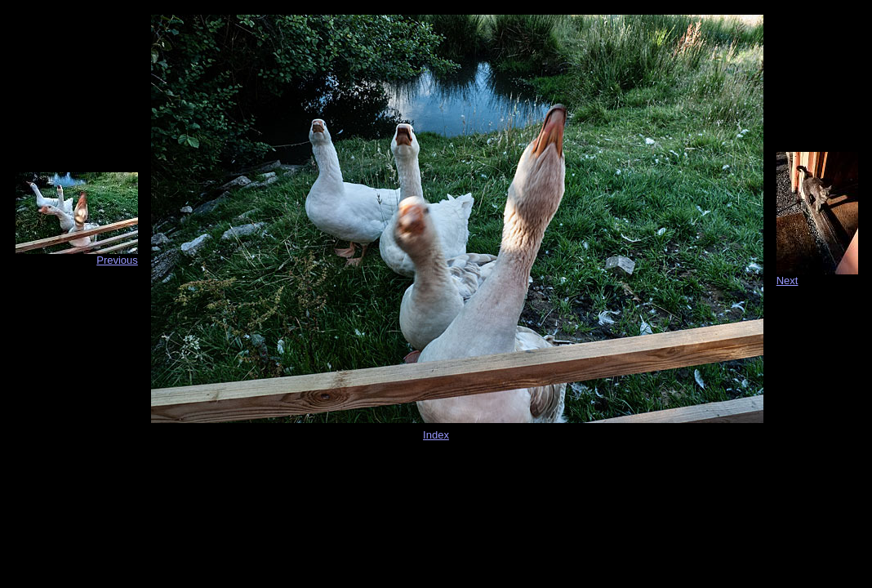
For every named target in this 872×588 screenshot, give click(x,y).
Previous (117, 260)
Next (787, 281)
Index (436, 435)
